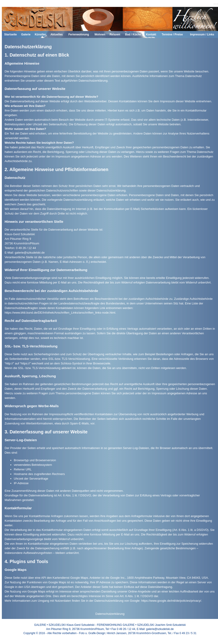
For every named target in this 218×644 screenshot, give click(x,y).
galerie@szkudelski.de (30, 253)
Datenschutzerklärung (110, 614)
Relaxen (115, 34)
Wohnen (100, 34)
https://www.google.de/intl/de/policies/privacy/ (171, 601)
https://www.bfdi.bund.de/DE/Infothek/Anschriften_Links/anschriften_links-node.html (60, 313)
